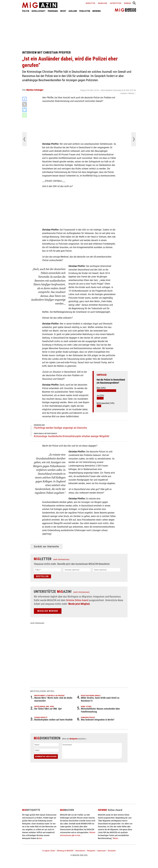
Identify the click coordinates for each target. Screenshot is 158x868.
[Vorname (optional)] (77, 570)
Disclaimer (112, 851)
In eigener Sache (49, 851)
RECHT (63, 11)
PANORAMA (53, 11)
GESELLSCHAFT (38, 11)
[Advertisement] (79, 31)
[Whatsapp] (25, 115)
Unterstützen (116, 3)
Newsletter (90, 3)
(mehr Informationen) (61, 559)
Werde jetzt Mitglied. (79, 604)
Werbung (128, 3)
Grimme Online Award (77, 600)
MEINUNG (97, 11)
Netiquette (74, 739)
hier (40, 838)
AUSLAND (73, 11)
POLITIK (26, 11)
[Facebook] (25, 99)
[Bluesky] (25, 110)
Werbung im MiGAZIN (65, 851)
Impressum (102, 851)
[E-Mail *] (47, 570)
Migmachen (103, 3)
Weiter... (116, 838)
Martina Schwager (35, 90)
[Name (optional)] (107, 570)
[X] (25, 104)
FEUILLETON (85, 11)
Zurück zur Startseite (46, 546)
